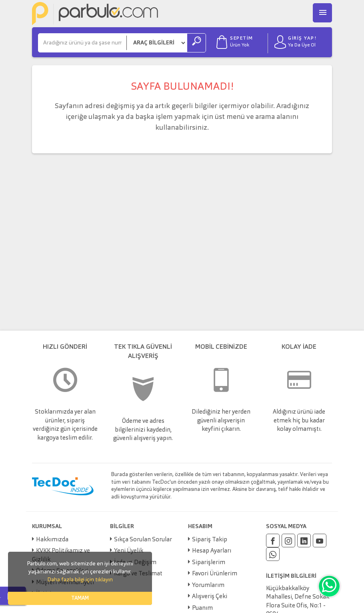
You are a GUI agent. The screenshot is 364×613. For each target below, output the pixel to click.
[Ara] (82, 43)
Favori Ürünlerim (215, 574)
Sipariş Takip (210, 540)
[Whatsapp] (273, 554)
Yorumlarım (208, 586)
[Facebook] (273, 541)
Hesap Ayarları (212, 551)
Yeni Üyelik (129, 551)
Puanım (202, 608)
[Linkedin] (304, 541)
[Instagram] (288, 541)
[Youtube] (320, 541)
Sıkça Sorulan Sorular (143, 540)
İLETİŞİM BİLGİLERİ (291, 576)
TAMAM (80, 598)
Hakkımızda (52, 540)
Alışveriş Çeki (210, 597)
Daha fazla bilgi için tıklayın (80, 580)
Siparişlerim (209, 563)
